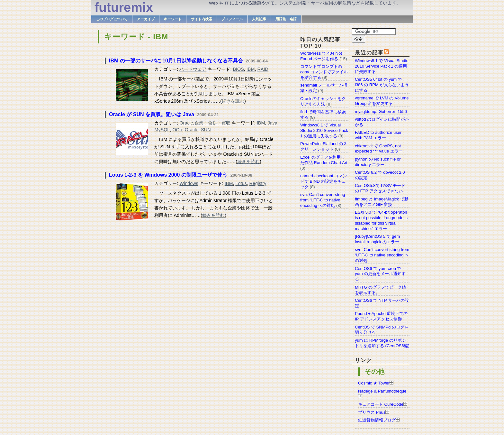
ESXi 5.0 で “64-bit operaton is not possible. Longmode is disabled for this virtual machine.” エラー (381, 220)
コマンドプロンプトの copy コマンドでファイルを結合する (324, 72)
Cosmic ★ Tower (374, 383)
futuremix (124, 7)
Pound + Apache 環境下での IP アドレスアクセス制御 (381, 316)
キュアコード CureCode (381, 404)
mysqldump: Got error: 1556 (381, 111)
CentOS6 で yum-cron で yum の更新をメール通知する (380, 274)
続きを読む (233, 101)
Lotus (241, 183)
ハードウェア (193, 69)
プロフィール (232, 19)
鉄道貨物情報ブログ (377, 420)
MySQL (162, 130)
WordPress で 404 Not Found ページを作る (321, 56)
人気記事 (259, 19)
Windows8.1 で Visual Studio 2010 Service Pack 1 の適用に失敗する (382, 66)
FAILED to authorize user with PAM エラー (378, 135)
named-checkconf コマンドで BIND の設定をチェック (324, 181)
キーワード (173, 19)
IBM (251, 69)
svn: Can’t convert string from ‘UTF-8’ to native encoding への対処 (382, 255)
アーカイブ (146, 19)
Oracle (186, 123)
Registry (258, 183)
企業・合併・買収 (212, 123)
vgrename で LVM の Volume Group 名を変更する (382, 101)
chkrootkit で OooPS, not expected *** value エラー (379, 149)
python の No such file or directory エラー (378, 162)
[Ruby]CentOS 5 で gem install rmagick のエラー (377, 239)
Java (272, 123)
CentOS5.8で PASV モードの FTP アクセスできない (380, 188)
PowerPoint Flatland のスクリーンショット (324, 146)
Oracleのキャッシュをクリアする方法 (323, 101)
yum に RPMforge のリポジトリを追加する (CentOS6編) (382, 343)
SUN (206, 130)
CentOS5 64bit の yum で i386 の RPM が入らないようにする (382, 85)
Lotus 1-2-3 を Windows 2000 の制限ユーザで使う (168, 175)
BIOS (238, 69)
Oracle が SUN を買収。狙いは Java (152, 114)
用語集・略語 (286, 19)
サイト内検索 (202, 19)
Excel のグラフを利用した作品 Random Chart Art (324, 160)
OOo (177, 130)
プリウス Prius (372, 412)
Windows (189, 183)
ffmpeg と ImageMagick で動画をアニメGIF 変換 (382, 202)
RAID (263, 69)
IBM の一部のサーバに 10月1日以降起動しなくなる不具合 (176, 61)
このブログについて (112, 19)
